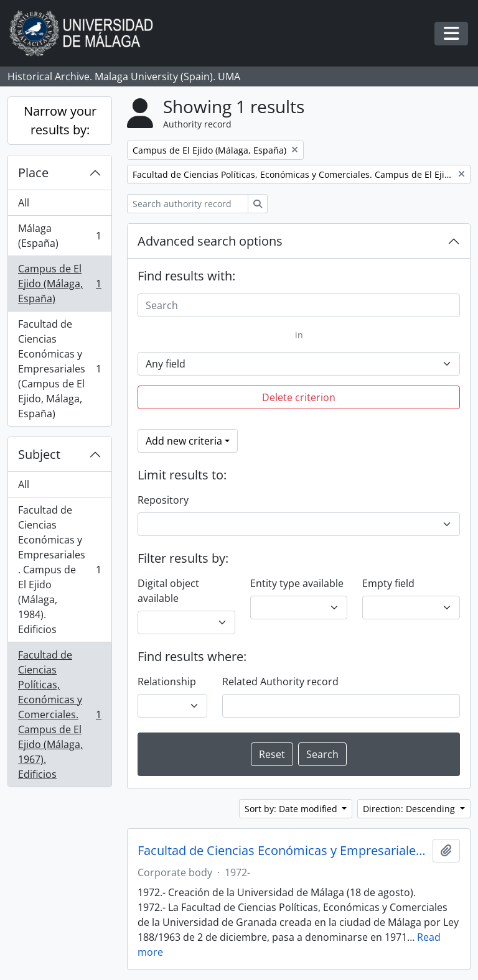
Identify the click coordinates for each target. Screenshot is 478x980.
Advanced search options (210, 241)
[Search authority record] (188, 204)
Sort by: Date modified (292, 809)
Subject (39, 454)
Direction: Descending (410, 809)
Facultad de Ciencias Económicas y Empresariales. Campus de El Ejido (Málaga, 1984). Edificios (59, 570)
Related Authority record (280, 682)
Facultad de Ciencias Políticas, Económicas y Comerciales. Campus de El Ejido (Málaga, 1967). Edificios (59, 714)
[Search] (299, 305)
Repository (163, 500)
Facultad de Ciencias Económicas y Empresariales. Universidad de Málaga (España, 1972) (283, 851)
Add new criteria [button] (184, 441)
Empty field (388, 583)
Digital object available (168, 591)
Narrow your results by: (60, 120)
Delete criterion (299, 397)
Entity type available (297, 583)
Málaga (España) (59, 236)
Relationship (167, 682)
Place (33, 173)
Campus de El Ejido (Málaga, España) (59, 284)
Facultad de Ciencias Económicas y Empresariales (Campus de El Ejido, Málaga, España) (59, 369)
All (24, 203)
